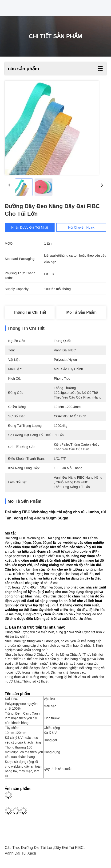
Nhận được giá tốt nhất (30, 227)
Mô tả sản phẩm (81, 312)
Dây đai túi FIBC (69, 848)
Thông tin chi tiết (30, 312)
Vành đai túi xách (20, 853)
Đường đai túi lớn (37, 848)
